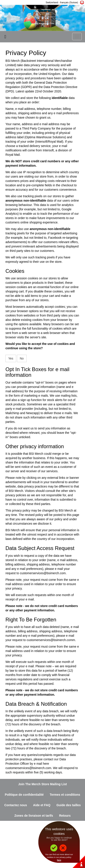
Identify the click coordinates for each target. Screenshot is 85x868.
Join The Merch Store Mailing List (42, 784)
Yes (11, 358)
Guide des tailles (69, 805)
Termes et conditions (65, 795)
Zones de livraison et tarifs (34, 816)
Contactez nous (16, 805)
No (22, 358)
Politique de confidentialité (24, 795)
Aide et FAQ (42, 805)
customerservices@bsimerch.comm (51, 640)
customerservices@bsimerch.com (43, 573)
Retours (65, 816)
